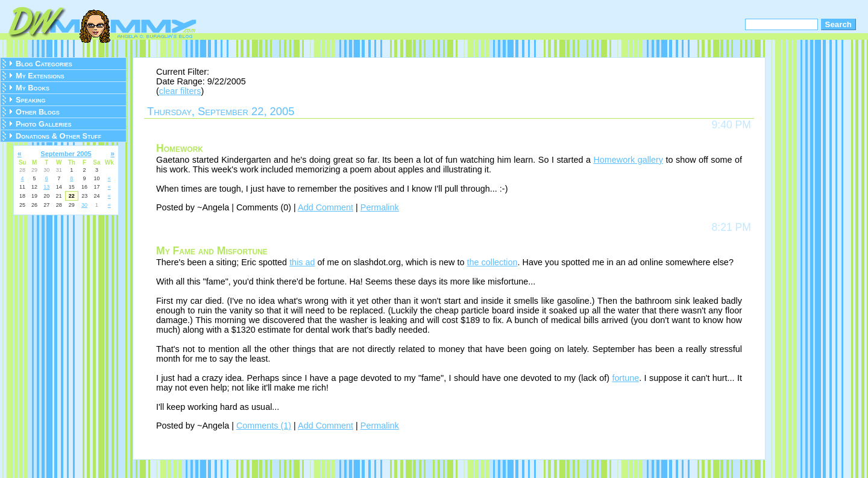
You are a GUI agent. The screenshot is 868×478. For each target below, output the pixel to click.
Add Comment (325, 207)
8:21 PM (731, 227)
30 (84, 205)
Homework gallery (628, 160)
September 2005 (66, 154)
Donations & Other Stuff (58, 136)
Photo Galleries (43, 124)
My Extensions (40, 76)
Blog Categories (44, 64)
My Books (33, 88)
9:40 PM (731, 125)
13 (46, 187)
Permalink (380, 207)
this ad (302, 262)
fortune (625, 378)
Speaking (31, 100)
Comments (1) (264, 426)
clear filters (180, 91)
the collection (492, 262)
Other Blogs (38, 112)
